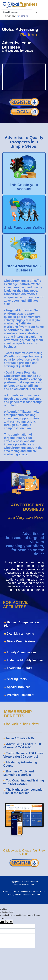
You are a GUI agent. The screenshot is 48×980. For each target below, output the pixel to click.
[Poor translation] (9, 922)
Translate (22, 16)
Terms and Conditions (31, 895)
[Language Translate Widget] (17, 12)
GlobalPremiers (32, 882)
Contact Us (14, 892)
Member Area (27, 892)
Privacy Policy (14, 895)
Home (5, 892)
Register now (40, 892)
